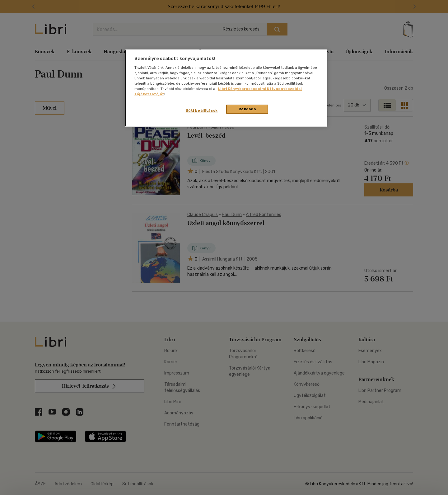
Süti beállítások (202, 111)
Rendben (247, 109)
